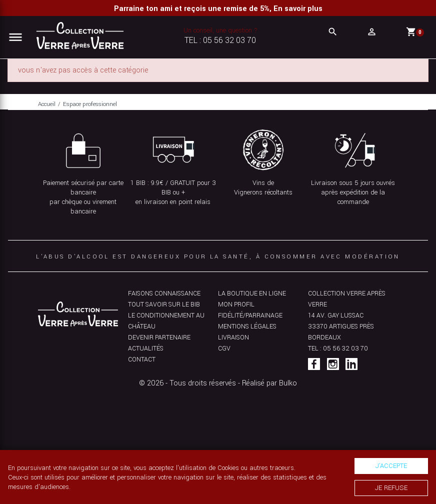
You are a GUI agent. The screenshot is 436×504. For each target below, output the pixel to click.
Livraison (233, 337)
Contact (142, 359)
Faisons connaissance (164, 293)
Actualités (146, 348)
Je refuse (391, 488)
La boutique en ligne (252, 293)
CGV (224, 348)
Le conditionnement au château (166, 321)
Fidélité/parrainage (250, 315)
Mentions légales (247, 326)
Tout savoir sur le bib (164, 304)
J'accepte (391, 466)
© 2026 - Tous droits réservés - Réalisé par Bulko (218, 383)
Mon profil (236, 304)
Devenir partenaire (159, 337)
